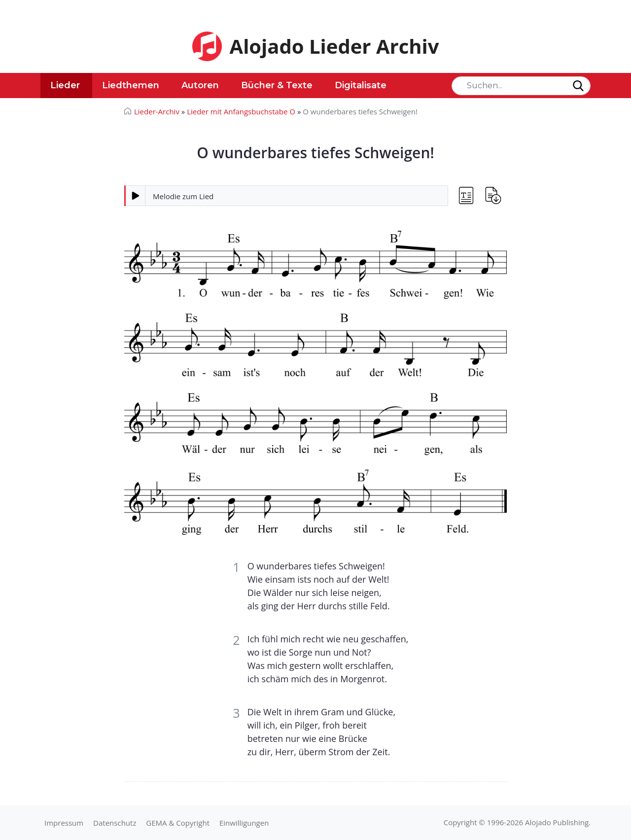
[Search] (521, 86)
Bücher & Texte (277, 85)
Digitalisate (361, 85)
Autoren (200, 85)
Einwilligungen (244, 823)
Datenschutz (115, 823)
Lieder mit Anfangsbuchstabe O (241, 111)
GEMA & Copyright (178, 823)
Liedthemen (131, 85)
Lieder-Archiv (157, 111)
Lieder (65, 85)
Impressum (64, 823)
